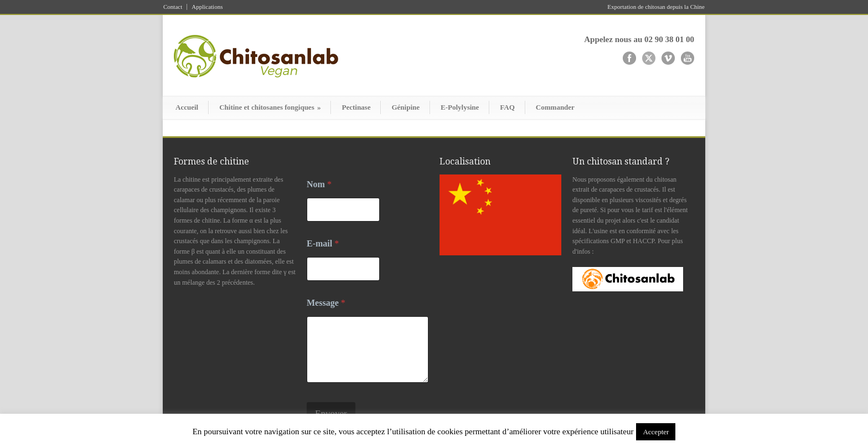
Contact (173, 7)
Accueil (187, 107)
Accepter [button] (656, 432)
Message (326, 303)
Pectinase (356, 107)
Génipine (405, 107)
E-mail (323, 243)
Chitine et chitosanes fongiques (270, 107)
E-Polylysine (460, 107)
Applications (207, 7)
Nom (319, 184)
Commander (555, 107)
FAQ (507, 107)
